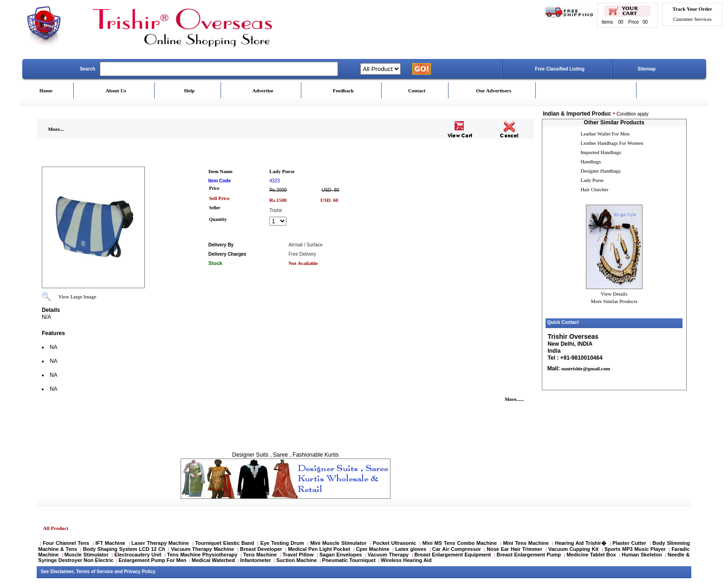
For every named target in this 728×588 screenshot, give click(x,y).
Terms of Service (95, 572)
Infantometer (256, 560)
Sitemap (647, 69)
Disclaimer (62, 572)
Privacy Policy (140, 572)
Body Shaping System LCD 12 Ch (124, 549)
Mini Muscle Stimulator (338, 543)
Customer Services (692, 19)
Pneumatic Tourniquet (349, 560)
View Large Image (78, 297)
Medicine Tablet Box (591, 555)
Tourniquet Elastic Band (224, 543)
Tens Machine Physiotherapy (202, 555)
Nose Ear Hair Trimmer (514, 549)
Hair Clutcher (594, 189)
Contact (417, 90)
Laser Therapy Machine (160, 543)
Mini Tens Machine (526, 543)
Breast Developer (261, 549)
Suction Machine (296, 560)
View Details (614, 294)
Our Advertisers (494, 90)
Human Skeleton (642, 555)
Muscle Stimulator (87, 555)
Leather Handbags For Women (612, 143)
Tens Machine (260, 555)
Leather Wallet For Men (605, 134)
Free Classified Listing (560, 69)
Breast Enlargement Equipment (453, 555)
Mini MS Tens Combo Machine (460, 543)
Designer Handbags (600, 171)
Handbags (591, 162)
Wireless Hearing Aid (406, 560)
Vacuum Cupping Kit (573, 549)
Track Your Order (692, 9)
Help (190, 90)
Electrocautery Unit (138, 555)
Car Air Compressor (457, 549)
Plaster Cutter (629, 543)
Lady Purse (592, 180)
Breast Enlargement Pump (529, 555)
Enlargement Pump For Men (153, 560)
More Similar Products (614, 301)
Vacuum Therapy (388, 555)
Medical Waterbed (213, 560)
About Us (116, 90)
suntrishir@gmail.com (585, 368)
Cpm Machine (373, 549)
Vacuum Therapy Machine (202, 549)
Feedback (343, 90)
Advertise (263, 90)
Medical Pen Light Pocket (319, 549)
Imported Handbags (601, 152)
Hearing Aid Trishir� (580, 543)
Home (46, 90)
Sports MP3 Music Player (635, 549)
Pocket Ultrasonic (395, 543)
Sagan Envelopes (341, 555)
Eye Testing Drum (282, 543)
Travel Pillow (298, 555)
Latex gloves (411, 549)
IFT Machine (110, 543)
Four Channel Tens (66, 543)
